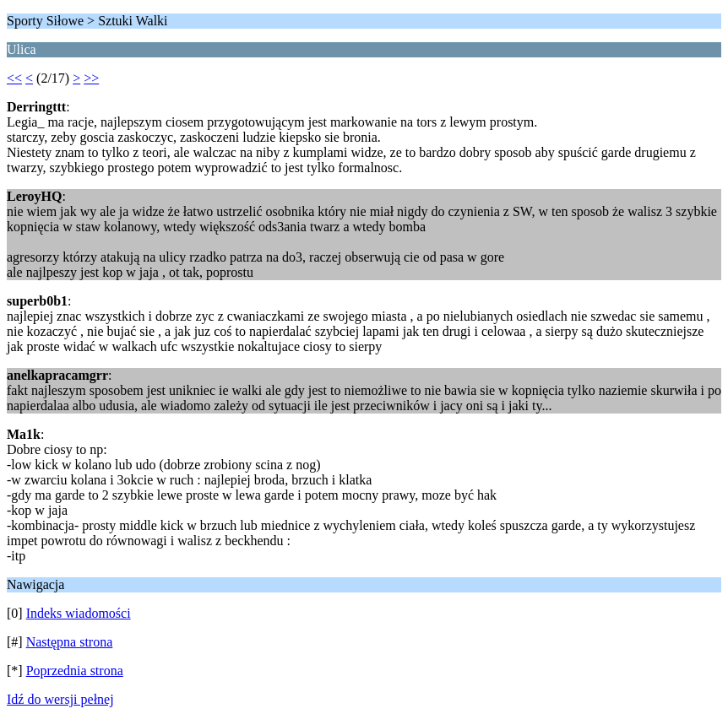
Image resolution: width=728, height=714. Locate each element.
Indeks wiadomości (79, 613)
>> (91, 78)
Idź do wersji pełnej (60, 699)
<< (14, 78)
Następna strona (70, 642)
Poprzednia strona (75, 671)
